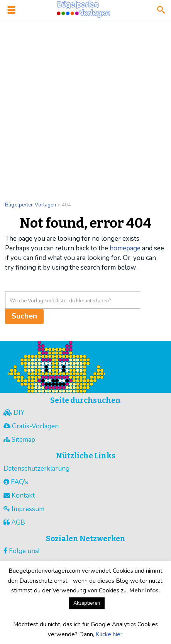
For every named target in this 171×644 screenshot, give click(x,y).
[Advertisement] (85, 105)
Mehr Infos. (145, 590)
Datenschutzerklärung (36, 469)
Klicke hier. (110, 634)
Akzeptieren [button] (87, 603)
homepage (125, 248)
